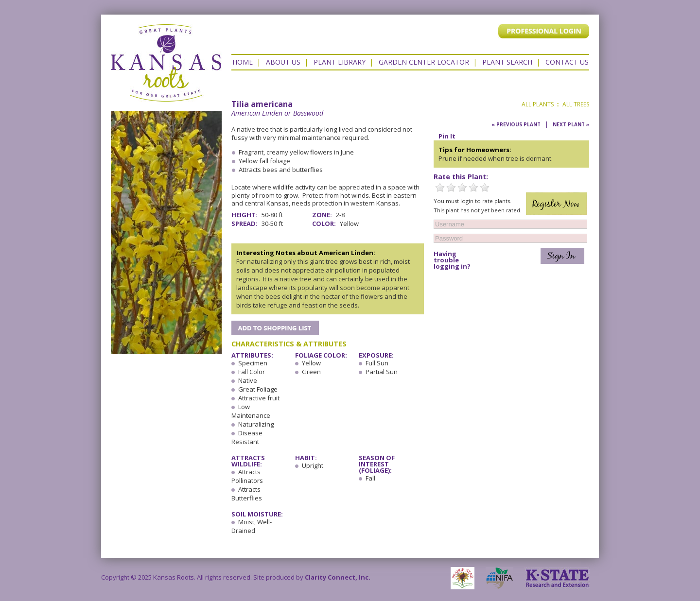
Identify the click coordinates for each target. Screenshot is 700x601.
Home (243, 62)
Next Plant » (571, 124)
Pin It (447, 136)
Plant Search (507, 62)
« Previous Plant (516, 124)
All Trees (576, 104)
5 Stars (485, 188)
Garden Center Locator (424, 62)
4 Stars (473, 188)
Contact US (567, 62)
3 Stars (462, 188)
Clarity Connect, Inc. (338, 577)
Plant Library (340, 62)
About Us (283, 62)
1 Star (440, 188)
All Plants (538, 104)
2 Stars (451, 188)
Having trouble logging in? (452, 260)
